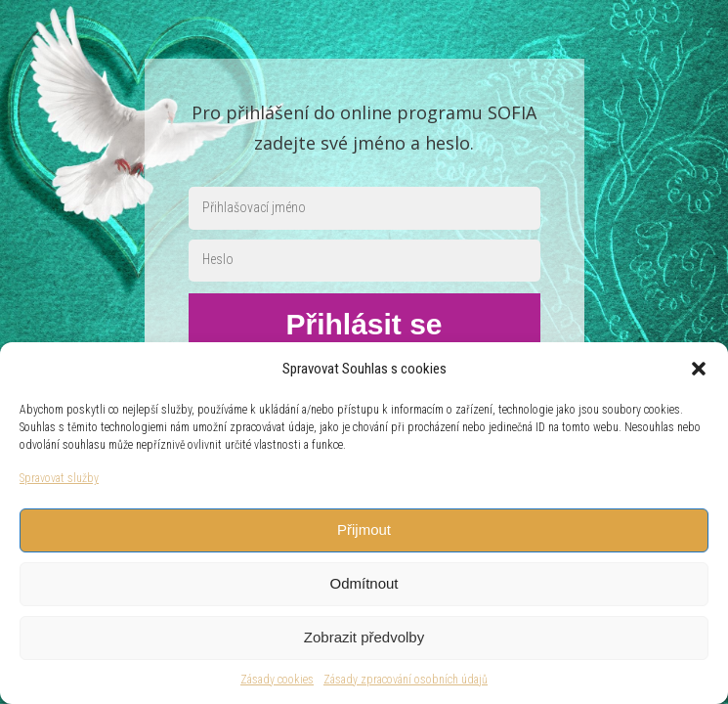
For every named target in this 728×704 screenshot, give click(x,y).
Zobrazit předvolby (364, 637)
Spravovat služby (59, 478)
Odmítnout (364, 583)
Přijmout (364, 529)
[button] (699, 369)
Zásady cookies (277, 680)
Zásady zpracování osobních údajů (406, 680)
